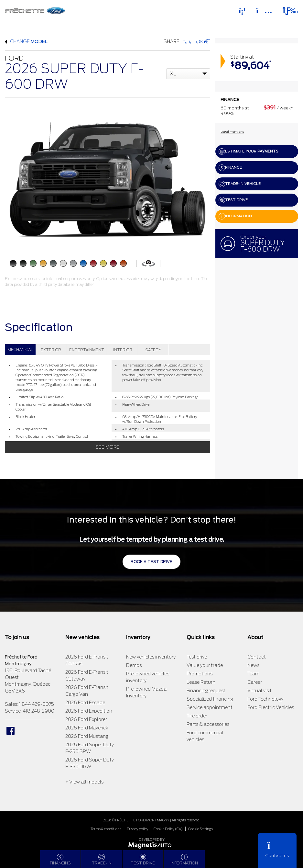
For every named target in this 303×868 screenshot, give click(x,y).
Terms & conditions (106, 829)
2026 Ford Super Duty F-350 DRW (90, 763)
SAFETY (153, 350)
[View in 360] (148, 263)
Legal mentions (232, 132)
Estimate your (249, 152)
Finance (230, 168)
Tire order (197, 716)
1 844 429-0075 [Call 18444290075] (37, 704)
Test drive (233, 200)
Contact (257, 657)
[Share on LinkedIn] (199, 41)
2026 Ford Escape (85, 703)
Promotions (200, 674)
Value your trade (205, 665)
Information (235, 216)
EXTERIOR (51, 350)
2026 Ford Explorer (86, 719)
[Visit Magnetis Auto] (151, 845)
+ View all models (84, 782)
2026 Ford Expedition (89, 711)
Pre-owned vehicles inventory (148, 677)
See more (108, 447)
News (253, 665)
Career (255, 682)
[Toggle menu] (288, 11)
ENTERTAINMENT (87, 350)
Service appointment (210, 707)
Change (26, 41)
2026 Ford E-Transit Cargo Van (87, 691)
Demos (134, 665)
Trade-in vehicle (240, 184)
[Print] (206, 41)
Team (253, 674)
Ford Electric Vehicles (271, 707)
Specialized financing (210, 699)
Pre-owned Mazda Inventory (146, 692)
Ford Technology (265, 699)
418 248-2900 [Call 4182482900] (38, 711)
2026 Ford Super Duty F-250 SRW (90, 748)
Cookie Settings (200, 829)
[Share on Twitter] (191, 41)
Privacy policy (137, 829)
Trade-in (102, 860)
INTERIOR (123, 350)
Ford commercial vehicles (205, 736)
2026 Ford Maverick (87, 728)
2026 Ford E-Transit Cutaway (87, 676)
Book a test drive (151, 562)
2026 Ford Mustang (87, 736)
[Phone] (242, 11)
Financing (60, 860)
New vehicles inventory (151, 657)
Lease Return (201, 682)
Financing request (206, 691)
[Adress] (264, 11)
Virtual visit (260, 691)
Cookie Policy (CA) (168, 829)
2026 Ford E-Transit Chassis (87, 660)
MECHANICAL (20, 349)
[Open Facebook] (11, 731)
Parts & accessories (208, 724)
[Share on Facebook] (185, 41)
